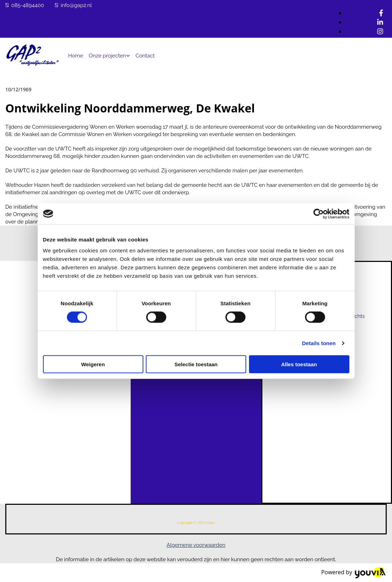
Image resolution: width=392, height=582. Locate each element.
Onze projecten (107, 56)
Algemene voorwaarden (196, 545)
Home (76, 56)
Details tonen (319, 343)
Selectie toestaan (196, 364)
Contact (145, 56)
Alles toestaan (299, 364)
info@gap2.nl (76, 5)
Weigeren (93, 364)
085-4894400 (28, 5)
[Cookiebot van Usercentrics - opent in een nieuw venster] (319, 214)
